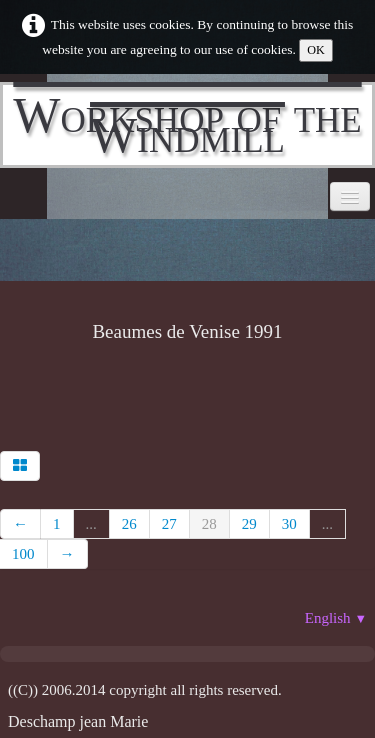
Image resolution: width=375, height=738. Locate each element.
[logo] (187, 125)
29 (249, 524)
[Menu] (350, 196)
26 (129, 524)
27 (169, 524)
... (91, 524)
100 (23, 554)
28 (209, 524)
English (336, 618)
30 (289, 524)
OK (316, 50)
